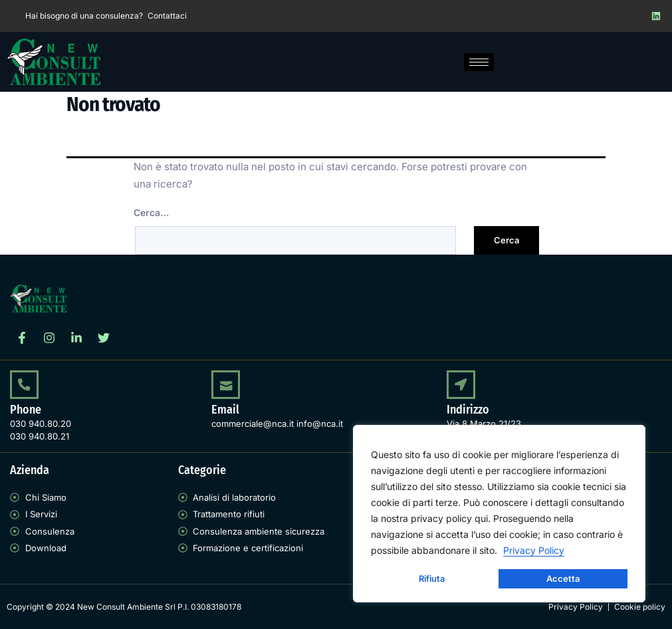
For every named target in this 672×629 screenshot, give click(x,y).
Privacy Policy (534, 550)
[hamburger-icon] (479, 62)
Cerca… (151, 212)
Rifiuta (432, 578)
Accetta (563, 578)
